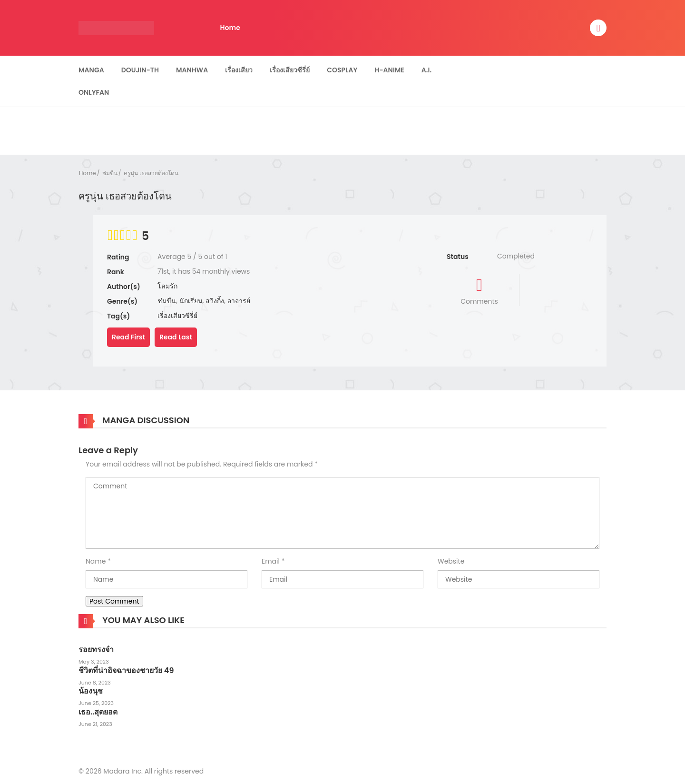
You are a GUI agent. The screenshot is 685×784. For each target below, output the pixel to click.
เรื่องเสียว (239, 70)
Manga (91, 70)
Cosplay (342, 70)
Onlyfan (94, 92)
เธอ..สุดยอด (98, 712)
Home (230, 28)
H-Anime (389, 70)
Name (96, 561)
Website (451, 561)
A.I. (426, 70)
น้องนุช (91, 691)
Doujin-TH (140, 70)
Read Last (176, 337)
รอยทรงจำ (96, 650)
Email (271, 561)
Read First (128, 337)
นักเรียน (191, 301)
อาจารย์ (239, 301)
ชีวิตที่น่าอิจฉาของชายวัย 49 (126, 670)
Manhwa (192, 70)
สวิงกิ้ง (215, 301)
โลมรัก (167, 286)
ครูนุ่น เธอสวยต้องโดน (151, 173)
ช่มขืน (110, 173)
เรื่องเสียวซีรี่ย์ (290, 70)
